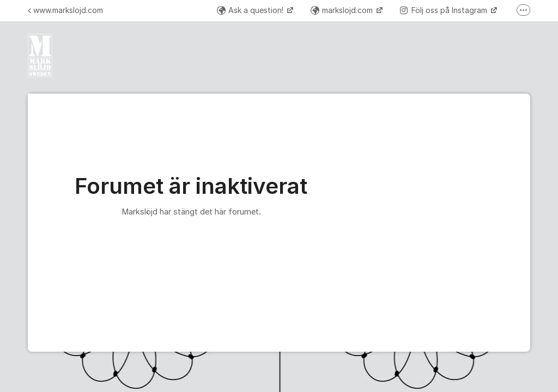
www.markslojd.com (65, 10)
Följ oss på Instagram (445, 10)
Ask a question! (251, 10)
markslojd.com (343, 10)
